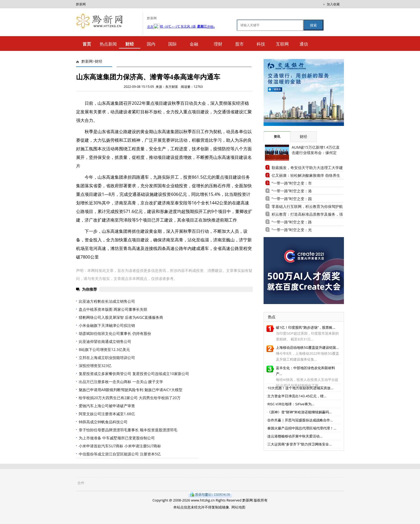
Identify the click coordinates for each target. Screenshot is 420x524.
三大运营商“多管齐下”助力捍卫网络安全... (299, 444)
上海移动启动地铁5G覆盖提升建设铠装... (307, 347)
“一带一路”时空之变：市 (292, 183)
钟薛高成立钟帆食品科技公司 (103, 422)
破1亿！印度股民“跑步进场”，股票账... (306, 327)
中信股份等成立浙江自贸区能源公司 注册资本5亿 (120, 454)
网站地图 (238, 507)
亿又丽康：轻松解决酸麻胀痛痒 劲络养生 (306, 175)
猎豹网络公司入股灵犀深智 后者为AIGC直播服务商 (121, 317)
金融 (194, 44)
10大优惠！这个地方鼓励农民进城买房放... (300, 388)
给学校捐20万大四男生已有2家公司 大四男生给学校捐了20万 (130, 398)
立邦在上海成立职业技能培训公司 (107, 358)
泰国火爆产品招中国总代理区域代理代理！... (302, 428)
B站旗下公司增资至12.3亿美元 (104, 349)
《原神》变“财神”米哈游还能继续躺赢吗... (299, 412)
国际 (172, 44)
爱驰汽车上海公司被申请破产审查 (107, 406)
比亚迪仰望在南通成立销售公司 (105, 341)
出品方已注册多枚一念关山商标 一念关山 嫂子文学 (121, 382)
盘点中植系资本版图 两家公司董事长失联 (113, 309)
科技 (261, 44)
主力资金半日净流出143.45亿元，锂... (297, 396)
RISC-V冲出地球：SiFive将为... (291, 404)
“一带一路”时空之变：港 (292, 191)
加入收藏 (333, 4)
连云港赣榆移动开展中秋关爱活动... (295, 436)
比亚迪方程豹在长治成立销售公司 (107, 301)
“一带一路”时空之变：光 (292, 230)
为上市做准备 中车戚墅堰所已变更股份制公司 (117, 438)
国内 (151, 44)
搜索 (313, 25)
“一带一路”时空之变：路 (292, 222)
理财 (218, 44)
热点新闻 (108, 44)
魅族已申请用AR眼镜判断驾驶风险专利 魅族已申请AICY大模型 (131, 390)
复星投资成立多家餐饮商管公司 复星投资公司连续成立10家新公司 (134, 374)
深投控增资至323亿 (95, 366)
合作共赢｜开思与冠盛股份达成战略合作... (300, 420)
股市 (239, 44)
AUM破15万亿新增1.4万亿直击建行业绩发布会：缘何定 (316, 150)
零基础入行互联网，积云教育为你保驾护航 (307, 206)
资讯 (277, 136)
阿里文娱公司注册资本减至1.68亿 (107, 414)
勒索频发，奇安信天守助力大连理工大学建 (307, 168)
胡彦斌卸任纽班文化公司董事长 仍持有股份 (115, 333)
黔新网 (81, 4)
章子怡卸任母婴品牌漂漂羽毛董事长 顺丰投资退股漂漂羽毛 (128, 430)
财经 (99, 61)
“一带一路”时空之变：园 (292, 199)
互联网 (282, 44)
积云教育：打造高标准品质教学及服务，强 (307, 214)
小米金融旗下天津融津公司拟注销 (107, 325)
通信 (304, 44)
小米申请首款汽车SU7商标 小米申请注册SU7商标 (120, 446)
